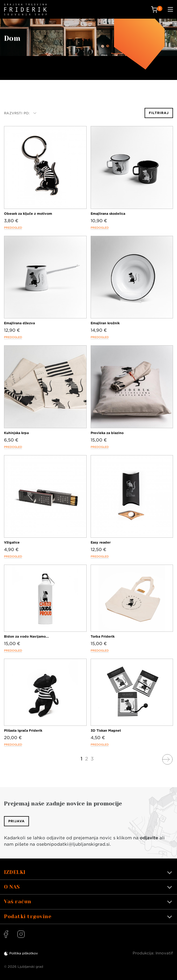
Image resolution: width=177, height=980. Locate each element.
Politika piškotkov (24, 953)
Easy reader (101, 542)
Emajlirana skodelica (108, 214)
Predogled (13, 228)
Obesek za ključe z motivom (28, 214)
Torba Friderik (103, 636)
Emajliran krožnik (105, 323)
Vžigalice (12, 542)
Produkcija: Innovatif (153, 953)
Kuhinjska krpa (16, 433)
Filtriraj (159, 113)
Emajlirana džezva (19, 323)
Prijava (16, 821)
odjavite (149, 838)
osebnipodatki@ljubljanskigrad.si (73, 844)
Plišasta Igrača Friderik (23, 730)
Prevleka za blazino (107, 433)
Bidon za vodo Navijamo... (26, 636)
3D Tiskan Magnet (106, 730)
